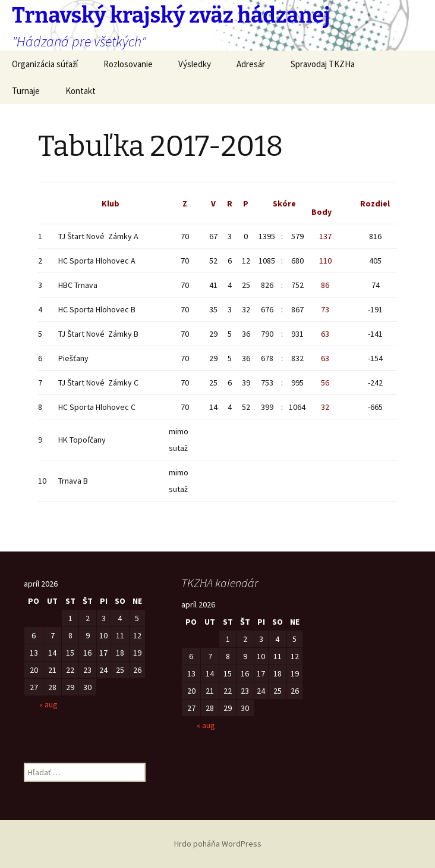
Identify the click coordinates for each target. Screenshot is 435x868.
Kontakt (81, 91)
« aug (48, 704)
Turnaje (26, 91)
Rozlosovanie (128, 64)
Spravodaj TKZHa (323, 64)
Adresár (251, 64)
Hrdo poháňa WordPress (218, 844)
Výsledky (195, 64)
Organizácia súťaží (45, 64)
